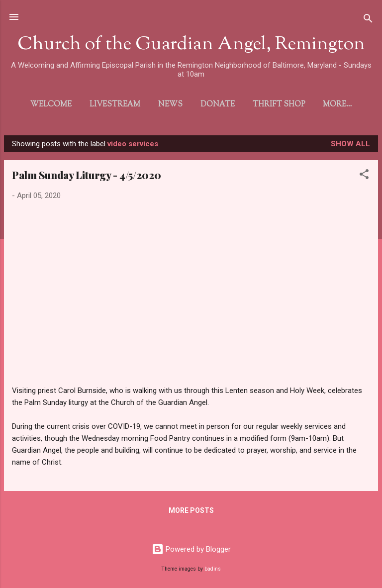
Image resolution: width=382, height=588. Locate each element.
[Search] (368, 20)
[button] (364, 178)
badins (213, 569)
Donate (207, 105)
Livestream (104, 105)
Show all (350, 146)
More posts (191, 512)
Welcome (41, 105)
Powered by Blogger (191, 549)
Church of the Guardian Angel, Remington (191, 45)
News (160, 105)
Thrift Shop (268, 105)
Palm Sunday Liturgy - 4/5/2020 (87, 177)
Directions (337, 105)
